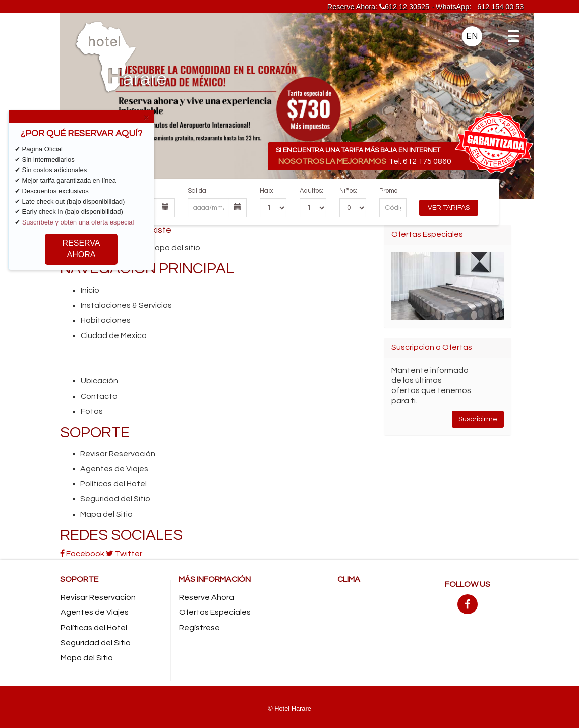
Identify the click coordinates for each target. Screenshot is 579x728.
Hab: (267, 191)
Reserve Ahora (207, 597)
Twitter (124, 554)
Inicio (90, 290)
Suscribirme (478, 419)
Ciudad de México (114, 335)
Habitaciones (106, 320)
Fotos (92, 411)
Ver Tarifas (449, 208)
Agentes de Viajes (114, 469)
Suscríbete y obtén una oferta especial (78, 222)
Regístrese (199, 628)
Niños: (348, 191)
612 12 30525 (404, 7)
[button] (96, 106)
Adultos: (311, 191)
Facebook (82, 554)
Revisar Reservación (118, 454)
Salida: (198, 191)
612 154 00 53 (500, 7)
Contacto (99, 396)
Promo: (389, 191)
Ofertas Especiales (215, 612)
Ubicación (99, 381)
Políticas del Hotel (113, 484)
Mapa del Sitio (106, 514)
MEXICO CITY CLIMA (349, 627)
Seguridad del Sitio (115, 499)
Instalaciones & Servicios (126, 305)
